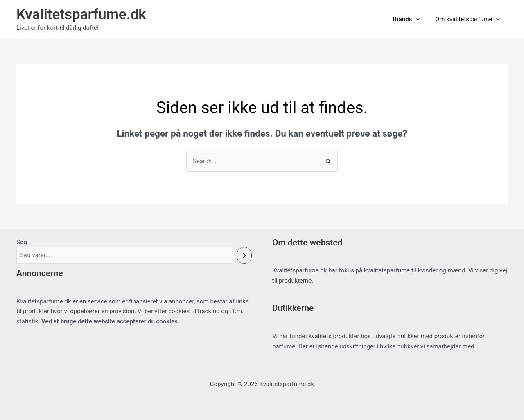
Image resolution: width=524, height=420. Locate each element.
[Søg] (244, 255)
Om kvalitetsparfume (469, 19)
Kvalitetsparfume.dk (81, 15)
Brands (411, 19)
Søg (22, 242)
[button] (421, 19)
